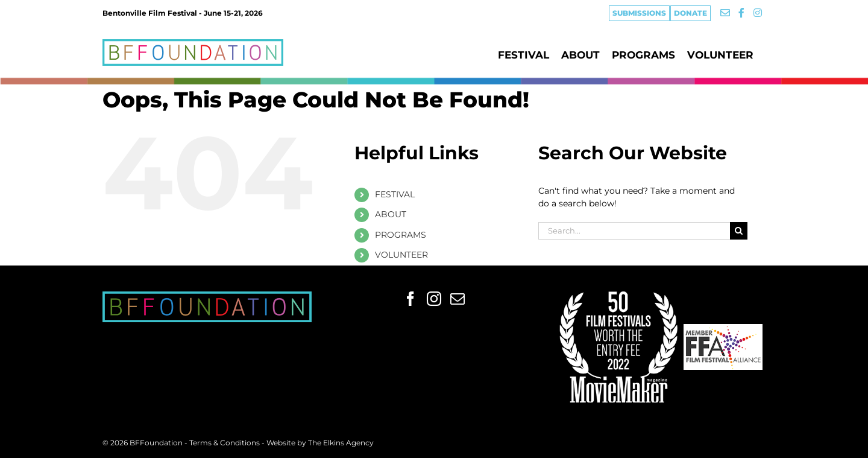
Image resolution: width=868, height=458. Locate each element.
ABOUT (391, 214)
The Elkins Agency (341, 443)
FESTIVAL (395, 194)
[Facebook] (410, 299)
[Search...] (634, 231)
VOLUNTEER (401, 255)
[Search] (739, 231)
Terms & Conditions (225, 443)
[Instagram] (434, 299)
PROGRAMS (401, 235)
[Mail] (458, 299)
